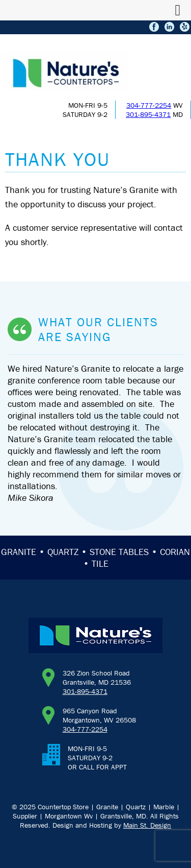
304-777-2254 (149, 105)
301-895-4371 (148, 114)
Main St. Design (147, 825)
